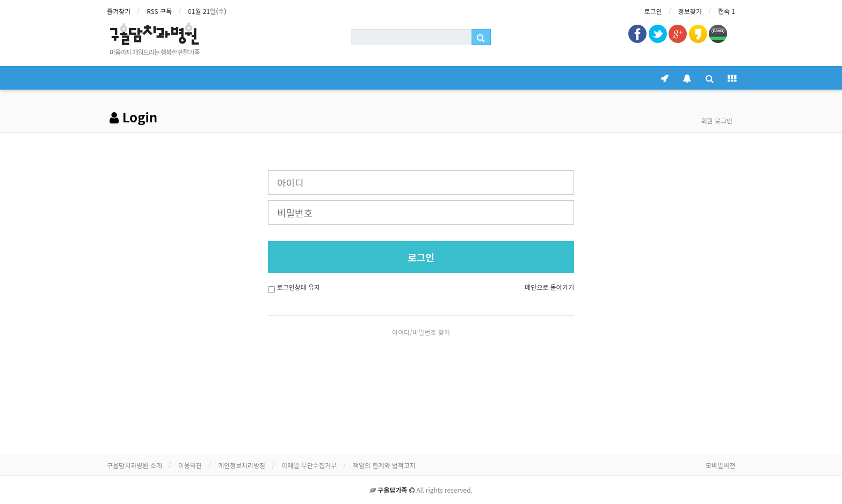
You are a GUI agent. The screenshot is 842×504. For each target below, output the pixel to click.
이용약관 (190, 465)
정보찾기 (690, 11)
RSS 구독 (159, 11)
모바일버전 (720, 465)
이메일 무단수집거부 (309, 465)
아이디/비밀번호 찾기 (421, 332)
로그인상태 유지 (298, 287)
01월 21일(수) (207, 11)
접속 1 (727, 11)
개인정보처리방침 (242, 465)
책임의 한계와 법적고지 (384, 465)
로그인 (653, 11)
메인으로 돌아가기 (549, 287)
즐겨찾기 (119, 11)
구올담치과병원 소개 (135, 465)
